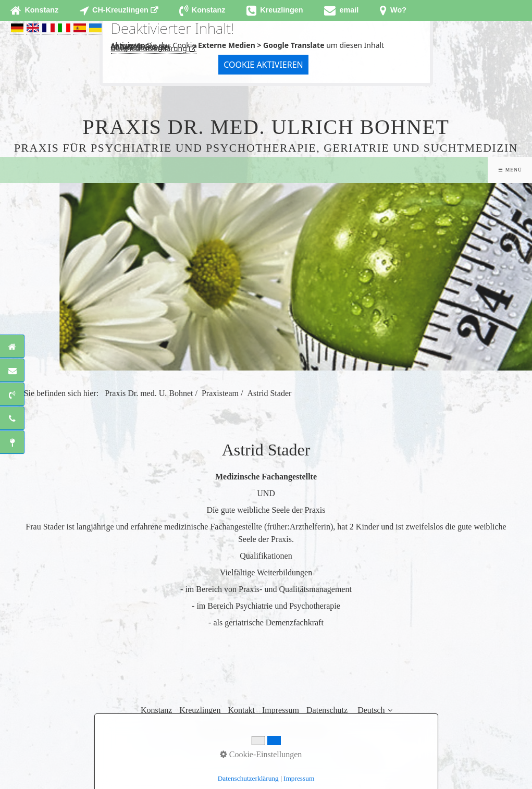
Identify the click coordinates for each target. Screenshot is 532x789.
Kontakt (241, 710)
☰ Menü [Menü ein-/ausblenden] (510, 170)
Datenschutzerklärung (149, 48)
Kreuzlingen (200, 710)
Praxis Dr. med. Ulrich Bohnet (266, 127)
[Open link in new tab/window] (119, 10)
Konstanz (156, 710)
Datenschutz (327, 710)
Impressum (281, 710)
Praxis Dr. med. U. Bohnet (149, 393)
